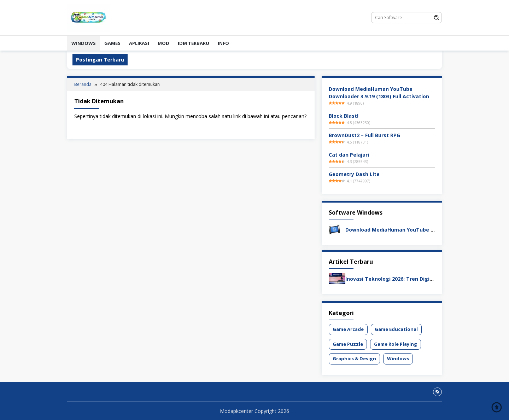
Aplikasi (139, 43)
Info (223, 43)
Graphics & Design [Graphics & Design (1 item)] (354, 358)
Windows (84, 43)
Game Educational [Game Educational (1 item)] (396, 329)
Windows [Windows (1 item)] (398, 358)
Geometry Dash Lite (354, 174)
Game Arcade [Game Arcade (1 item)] (348, 329)
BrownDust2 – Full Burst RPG (364, 135)
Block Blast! (344, 116)
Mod (163, 43)
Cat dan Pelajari (349, 155)
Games (112, 43)
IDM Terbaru (194, 43)
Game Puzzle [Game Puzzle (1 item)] (348, 344)
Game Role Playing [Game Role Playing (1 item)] (396, 344)
